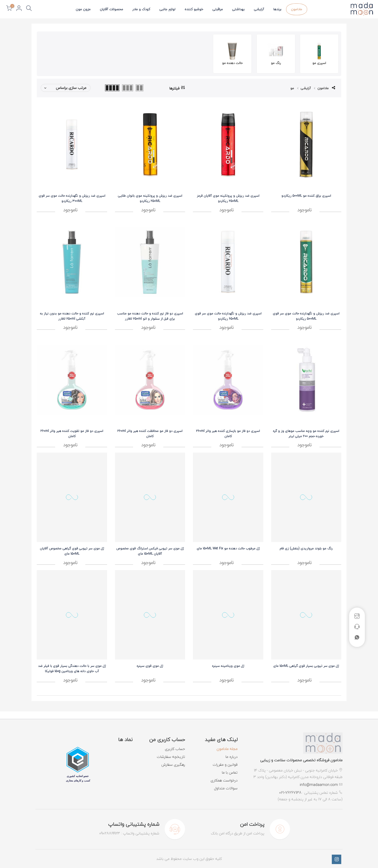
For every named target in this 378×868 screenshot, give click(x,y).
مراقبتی (218, 9)
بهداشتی (238, 9)
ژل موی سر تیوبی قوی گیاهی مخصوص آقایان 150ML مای (72, 551)
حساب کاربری (175, 749)
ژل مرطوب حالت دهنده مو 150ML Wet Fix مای (228, 548)
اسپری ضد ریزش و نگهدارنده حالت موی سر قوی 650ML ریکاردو (228, 316)
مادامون (296, 9)
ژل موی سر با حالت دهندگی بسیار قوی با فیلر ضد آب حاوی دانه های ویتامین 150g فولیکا (72, 669)
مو (292, 88)
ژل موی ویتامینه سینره (228, 666)
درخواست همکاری (224, 780)
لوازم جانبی (167, 9)
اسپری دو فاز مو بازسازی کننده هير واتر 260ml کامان (228, 434)
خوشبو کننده (194, 9)
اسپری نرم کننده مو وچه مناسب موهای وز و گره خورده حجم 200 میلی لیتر (306, 434)
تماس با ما (230, 772)
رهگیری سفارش (173, 765)
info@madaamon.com (319, 785)
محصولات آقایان (111, 9)
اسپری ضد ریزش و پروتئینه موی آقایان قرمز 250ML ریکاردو (228, 198)
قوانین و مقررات (225, 765)
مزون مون (83, 9)
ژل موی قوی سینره (150, 666)
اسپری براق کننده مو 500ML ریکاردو (306, 196)
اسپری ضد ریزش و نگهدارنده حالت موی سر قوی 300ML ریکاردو (72, 198)
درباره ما (232, 757)
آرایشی (259, 9)
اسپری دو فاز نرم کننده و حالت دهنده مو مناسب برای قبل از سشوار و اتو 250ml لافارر (150, 316)
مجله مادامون (227, 749)
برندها (277, 9)
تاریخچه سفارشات (171, 757)
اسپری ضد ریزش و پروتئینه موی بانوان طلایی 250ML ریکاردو (150, 198)
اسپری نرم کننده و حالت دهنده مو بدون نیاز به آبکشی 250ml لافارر (72, 316)
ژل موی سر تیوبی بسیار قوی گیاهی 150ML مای (306, 666)
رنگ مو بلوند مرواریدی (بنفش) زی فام (306, 548)
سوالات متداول (226, 788)
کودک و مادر (141, 9)
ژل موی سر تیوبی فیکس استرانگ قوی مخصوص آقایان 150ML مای (150, 551)
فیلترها (177, 88)
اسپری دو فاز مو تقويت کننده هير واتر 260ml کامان (72, 434)
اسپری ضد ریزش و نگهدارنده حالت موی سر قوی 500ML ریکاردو (306, 316)
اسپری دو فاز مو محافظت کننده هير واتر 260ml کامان (150, 434)
